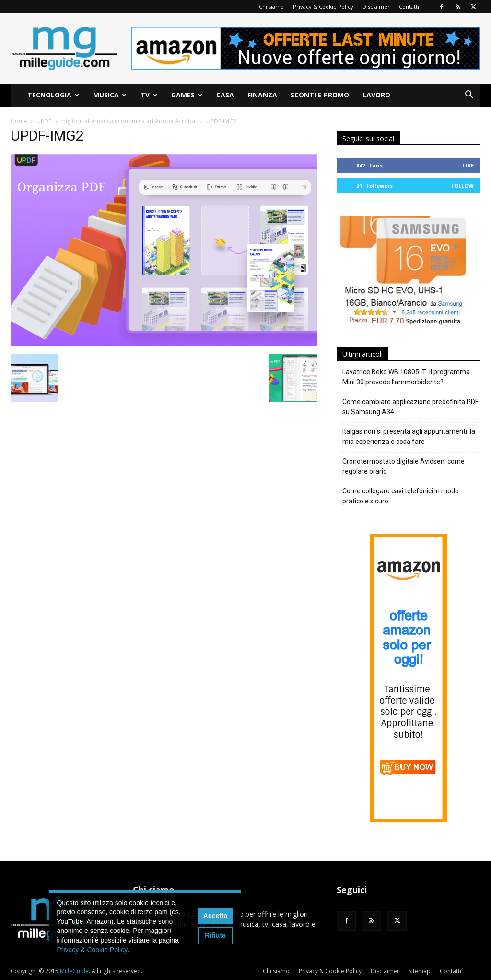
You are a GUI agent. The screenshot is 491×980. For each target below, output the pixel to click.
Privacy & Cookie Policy (323, 6)
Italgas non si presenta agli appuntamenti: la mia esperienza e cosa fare (409, 436)
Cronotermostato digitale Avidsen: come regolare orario (403, 466)
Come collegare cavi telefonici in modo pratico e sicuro (401, 496)
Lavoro (376, 95)
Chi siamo (271, 6)
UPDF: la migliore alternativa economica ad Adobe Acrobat (117, 121)
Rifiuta (215, 935)
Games (187, 95)
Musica (110, 95)
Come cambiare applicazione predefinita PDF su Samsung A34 (410, 407)
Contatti (409, 6)
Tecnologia (53, 95)
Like (468, 165)
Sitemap (420, 971)
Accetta (216, 916)
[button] (469, 96)
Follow (462, 185)
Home (19, 121)
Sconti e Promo (320, 95)
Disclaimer (376, 6)
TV (149, 95)
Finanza (262, 95)
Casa (225, 95)
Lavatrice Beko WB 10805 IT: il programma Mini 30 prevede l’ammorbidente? (406, 377)
